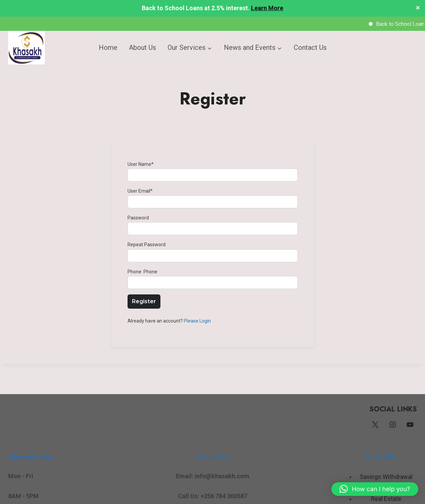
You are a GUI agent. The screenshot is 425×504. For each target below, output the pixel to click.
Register (144, 301)
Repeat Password (147, 244)
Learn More (267, 8)
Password (138, 217)
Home (108, 47)
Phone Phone (142, 271)
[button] (375, 489)
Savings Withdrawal (386, 477)
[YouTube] (410, 425)
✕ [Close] (418, 8)
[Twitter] (375, 425)
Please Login (197, 321)
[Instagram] (393, 425)
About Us (142, 47)
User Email (140, 191)
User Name (141, 164)
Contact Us (310, 47)
